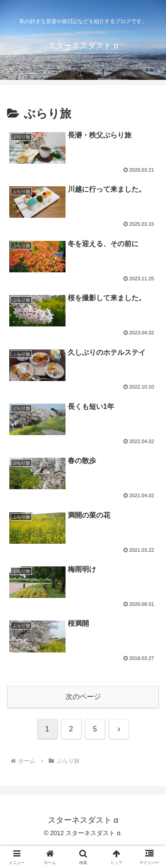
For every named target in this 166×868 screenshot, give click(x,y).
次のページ (83, 697)
